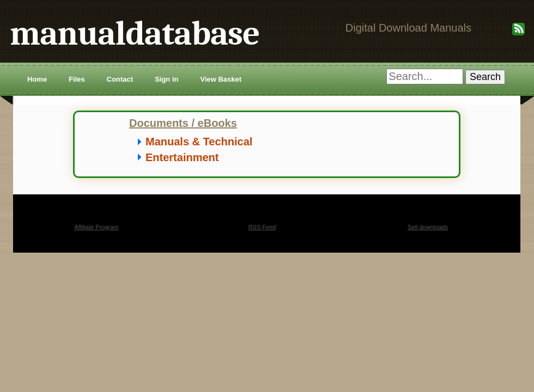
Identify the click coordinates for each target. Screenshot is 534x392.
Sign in (166, 79)
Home (37, 79)
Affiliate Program (96, 227)
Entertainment (182, 157)
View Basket (221, 79)
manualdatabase (135, 33)
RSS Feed (262, 227)
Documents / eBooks (183, 123)
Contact (120, 79)
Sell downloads (428, 227)
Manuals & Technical (199, 142)
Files (77, 79)
